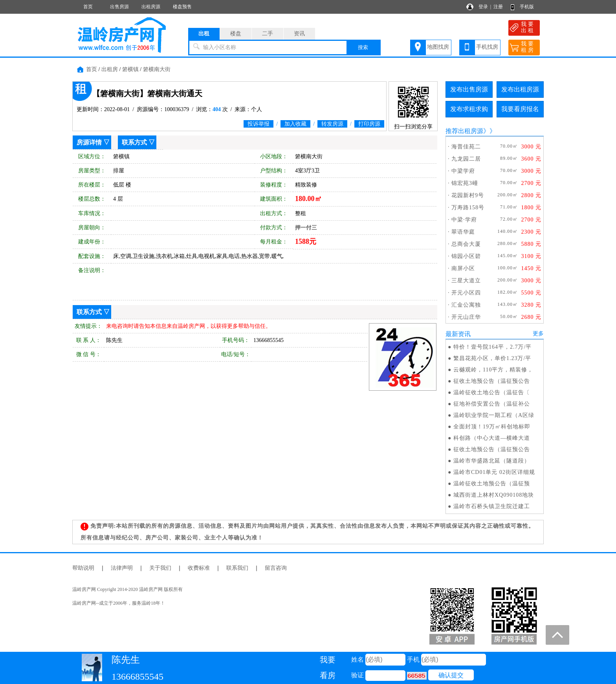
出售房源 (119, 7)
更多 (538, 334)
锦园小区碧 (466, 256)
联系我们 (237, 568)
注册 (498, 7)
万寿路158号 (468, 208)
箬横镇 (130, 69)
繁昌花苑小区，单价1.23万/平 (492, 358)
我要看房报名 (520, 109)
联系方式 (134, 142)
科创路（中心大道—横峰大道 (492, 438)
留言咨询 (276, 568)
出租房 (110, 69)
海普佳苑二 (466, 147)
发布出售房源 (469, 89)
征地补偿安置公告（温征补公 (492, 404)
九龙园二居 (466, 159)
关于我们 (160, 568)
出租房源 (151, 7)
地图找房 (438, 47)
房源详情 (89, 142)
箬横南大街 (157, 69)
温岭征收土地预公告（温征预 (492, 484)
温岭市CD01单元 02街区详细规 (494, 472)
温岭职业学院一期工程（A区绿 (494, 415)
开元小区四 (466, 293)
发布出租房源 (520, 89)
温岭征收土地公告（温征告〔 (492, 392)
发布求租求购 (469, 109)
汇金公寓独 (466, 305)
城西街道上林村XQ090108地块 (494, 495)
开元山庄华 (466, 317)
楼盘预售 (182, 7)
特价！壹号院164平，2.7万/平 (492, 347)
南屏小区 (463, 268)
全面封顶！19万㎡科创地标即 (492, 427)
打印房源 (369, 124)
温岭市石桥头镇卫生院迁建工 (492, 506)
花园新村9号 (468, 195)
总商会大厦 (466, 244)
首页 (88, 7)
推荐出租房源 (464, 131)
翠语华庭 (463, 232)
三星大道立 (466, 281)
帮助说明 (83, 568)
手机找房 (487, 47)
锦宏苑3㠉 (465, 183)
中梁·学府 (464, 220)
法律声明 (122, 568)
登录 (483, 7)
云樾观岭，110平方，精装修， (493, 370)
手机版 (527, 7)
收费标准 (199, 568)
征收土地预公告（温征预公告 (492, 381)
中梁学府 (463, 171)
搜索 (363, 47)
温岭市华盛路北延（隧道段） (492, 461)
